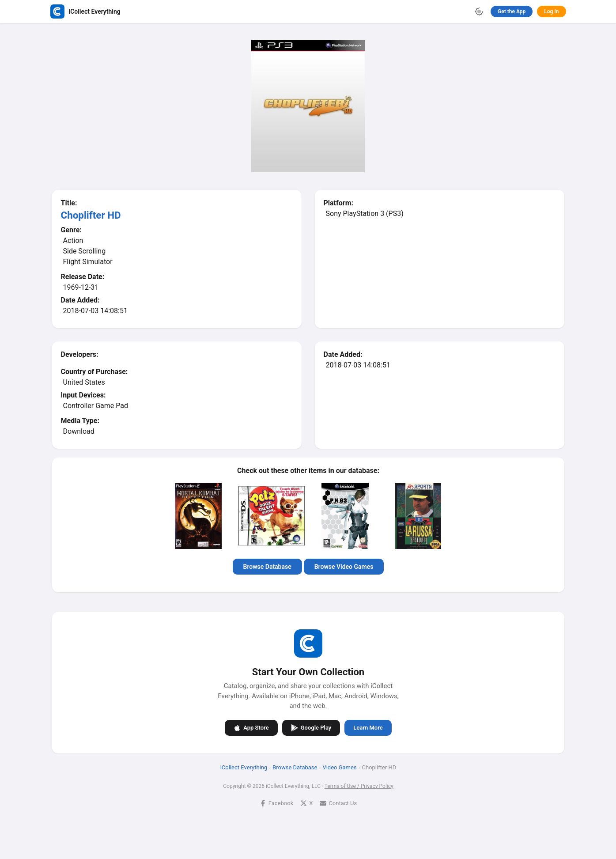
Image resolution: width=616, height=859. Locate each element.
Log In (551, 11)
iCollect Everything (244, 767)
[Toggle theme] (479, 11)
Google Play (311, 727)
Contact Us (338, 803)
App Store (251, 727)
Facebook (276, 803)
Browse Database (267, 567)
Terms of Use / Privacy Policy (359, 786)
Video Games (339, 767)
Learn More (368, 728)
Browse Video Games (344, 567)
